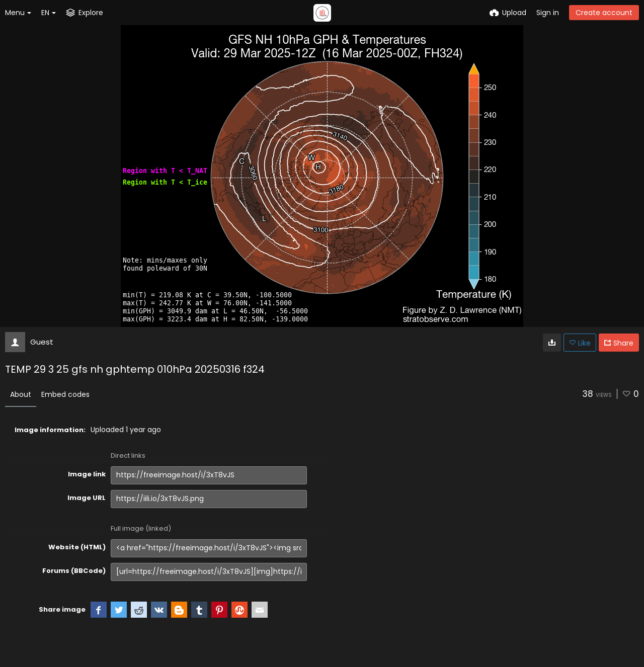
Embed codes (65, 394)
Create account (604, 13)
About (21, 394)
